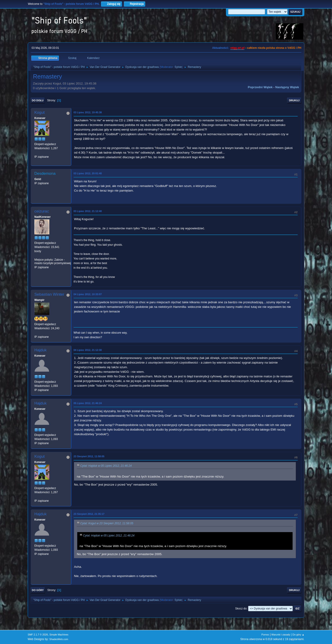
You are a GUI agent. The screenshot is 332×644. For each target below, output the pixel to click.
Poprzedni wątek (260, 87)
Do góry (38, 590)
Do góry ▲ (298, 635)
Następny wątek (287, 87)
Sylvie (178, 67)
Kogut (39, 112)
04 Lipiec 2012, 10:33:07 (88, 294)
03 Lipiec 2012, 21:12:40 (88, 211)
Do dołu (38, 100)
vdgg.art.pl (237, 48)
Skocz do (241, 609)
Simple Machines (59, 635)
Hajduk (40, 350)
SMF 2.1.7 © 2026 (38, 635)
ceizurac (42, 211)
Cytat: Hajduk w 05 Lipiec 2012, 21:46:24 (106, 466)
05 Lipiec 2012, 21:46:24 (88, 403)
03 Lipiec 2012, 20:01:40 (88, 173)
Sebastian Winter (49, 294)
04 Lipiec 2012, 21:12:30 (88, 350)
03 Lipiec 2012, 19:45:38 (88, 112)
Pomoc (265, 635)
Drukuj (294, 100)
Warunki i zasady (281, 635)
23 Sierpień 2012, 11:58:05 (89, 456)
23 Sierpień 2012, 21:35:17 (89, 514)
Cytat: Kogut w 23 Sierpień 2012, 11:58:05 (107, 524)
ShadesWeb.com (59, 639)
